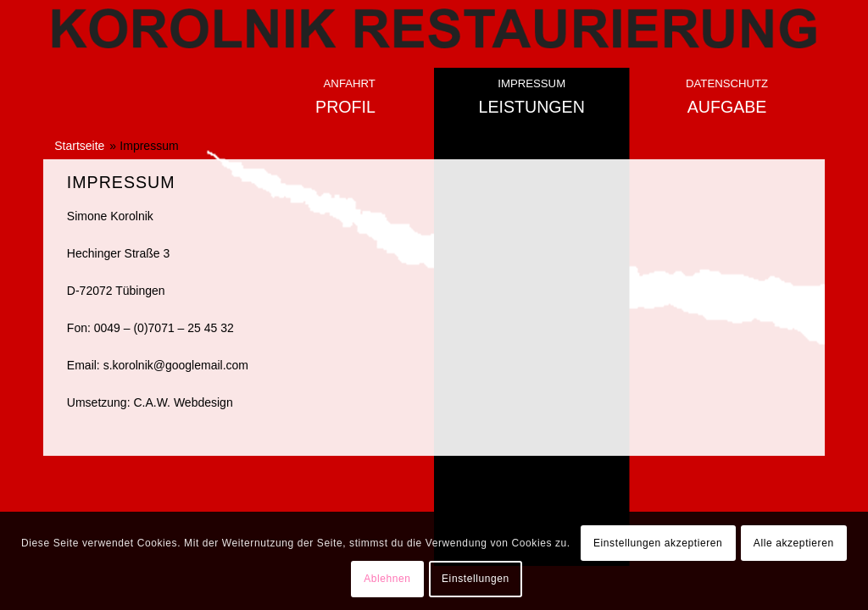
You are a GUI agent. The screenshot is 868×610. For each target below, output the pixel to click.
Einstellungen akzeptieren (658, 543)
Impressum (531, 83)
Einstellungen (476, 579)
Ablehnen (387, 579)
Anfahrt (350, 83)
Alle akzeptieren (794, 543)
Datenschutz (727, 83)
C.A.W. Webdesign (183, 402)
